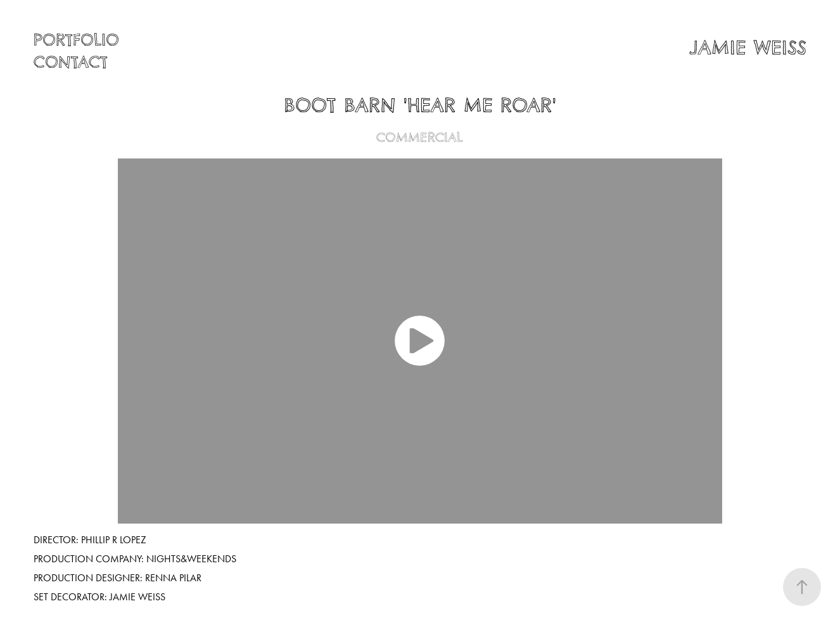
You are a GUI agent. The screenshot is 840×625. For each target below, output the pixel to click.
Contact (71, 62)
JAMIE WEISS (748, 48)
